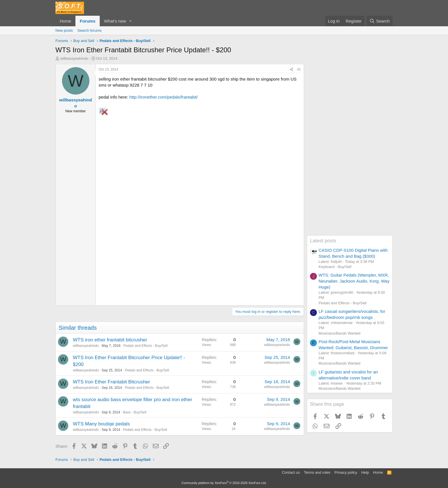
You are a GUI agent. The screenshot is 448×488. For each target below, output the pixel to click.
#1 (299, 69)
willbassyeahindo (74, 58)
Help (365, 472)
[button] (131, 21)
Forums (88, 21)
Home (65, 21)
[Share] (291, 70)
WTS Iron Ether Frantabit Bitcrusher (111, 382)
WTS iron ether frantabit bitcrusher (110, 340)
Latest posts (323, 241)
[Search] (380, 21)
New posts (64, 30)
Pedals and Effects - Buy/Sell (146, 346)
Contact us (291, 472)
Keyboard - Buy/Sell (335, 267)
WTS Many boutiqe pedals (101, 424)
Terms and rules (317, 472)
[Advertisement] (350, 150)
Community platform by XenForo (224, 483)
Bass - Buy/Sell (135, 412)
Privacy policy (346, 472)
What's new (115, 21)
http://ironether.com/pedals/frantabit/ (164, 97)
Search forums (90, 30)
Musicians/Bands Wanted (339, 333)
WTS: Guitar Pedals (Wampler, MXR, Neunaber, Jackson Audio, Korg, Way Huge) (354, 281)
